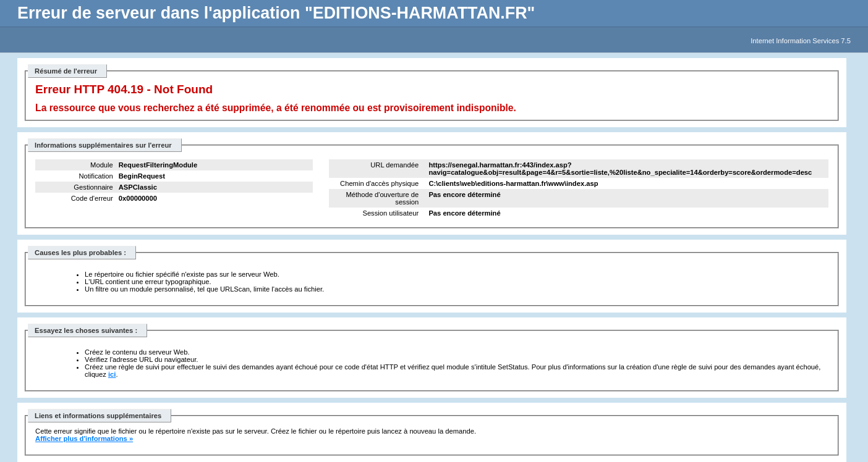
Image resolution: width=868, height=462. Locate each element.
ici (112, 374)
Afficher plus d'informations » (84, 439)
